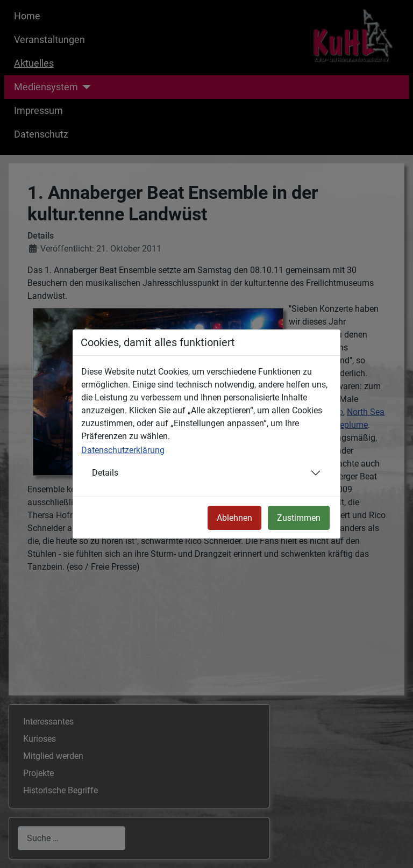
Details (105, 473)
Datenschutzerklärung (123, 450)
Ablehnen (234, 518)
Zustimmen (299, 518)
